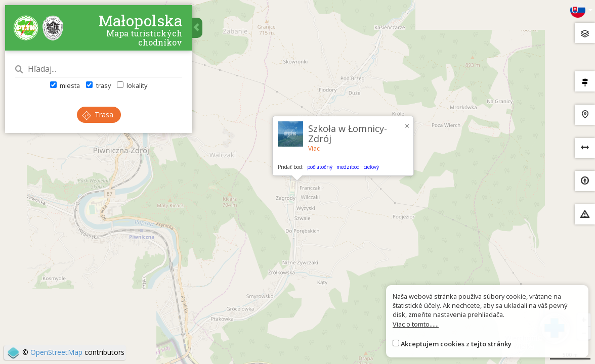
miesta (65, 85)
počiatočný (320, 167)
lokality (132, 85)
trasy (98, 85)
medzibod (348, 167)
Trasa (98, 115)
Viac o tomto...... (416, 324)
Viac (314, 148)
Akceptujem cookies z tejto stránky (456, 344)
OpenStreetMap (56, 352)
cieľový (371, 167)
